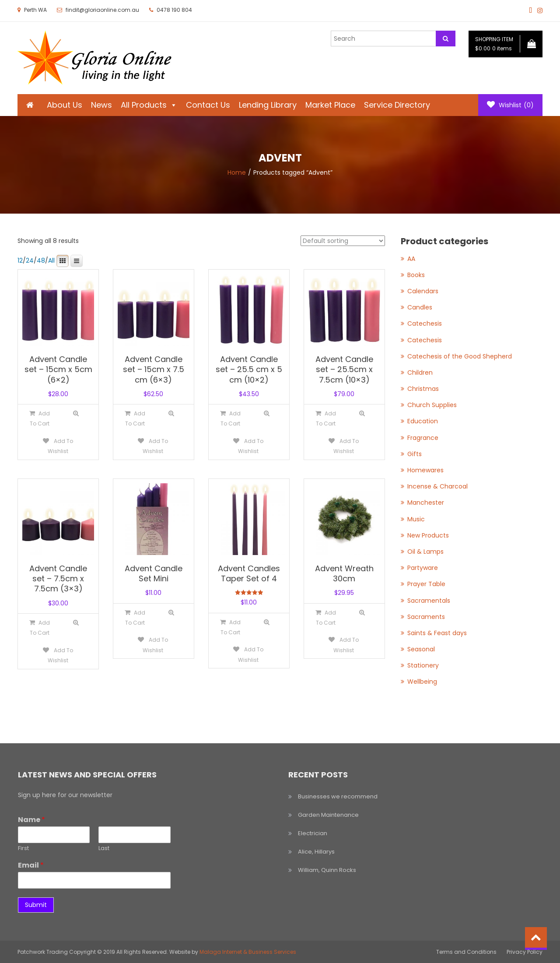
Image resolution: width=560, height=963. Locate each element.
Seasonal (421, 649)
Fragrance (423, 438)
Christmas (423, 389)
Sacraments (426, 617)
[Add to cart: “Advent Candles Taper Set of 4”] (230, 627)
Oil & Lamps (425, 552)
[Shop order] (343, 241)
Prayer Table (426, 584)
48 (41, 260)
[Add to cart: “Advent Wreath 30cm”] (326, 617)
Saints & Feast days (437, 633)
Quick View (76, 413)
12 (20, 260)
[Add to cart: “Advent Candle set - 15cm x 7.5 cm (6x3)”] (135, 418)
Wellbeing (422, 682)
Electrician (313, 833)
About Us (65, 105)
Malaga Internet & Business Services (248, 952)
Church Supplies (432, 405)
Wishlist (510, 105)
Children (420, 373)
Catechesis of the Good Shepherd (460, 356)
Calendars (423, 291)
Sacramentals (429, 601)
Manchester (426, 503)
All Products (149, 105)
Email (31, 866)
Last (104, 849)
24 (30, 260)
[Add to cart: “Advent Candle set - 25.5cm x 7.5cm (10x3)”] (326, 418)
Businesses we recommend (338, 796)
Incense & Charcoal (437, 486)
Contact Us (208, 105)
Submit (36, 905)
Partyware (423, 568)
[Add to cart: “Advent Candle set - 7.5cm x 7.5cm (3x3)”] (40, 627)
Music (416, 519)
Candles (420, 307)
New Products (428, 535)
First (23, 849)
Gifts (415, 454)
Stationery (423, 665)
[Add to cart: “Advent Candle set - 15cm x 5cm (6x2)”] (40, 418)
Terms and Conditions (466, 952)
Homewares (425, 470)
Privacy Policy (525, 952)
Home (237, 172)
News (101, 105)
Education (423, 421)
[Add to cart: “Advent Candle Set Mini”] (135, 617)
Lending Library (268, 105)
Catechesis (425, 323)
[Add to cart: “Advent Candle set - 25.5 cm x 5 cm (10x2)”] (230, 418)
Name (31, 820)
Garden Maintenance (328, 815)
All (51, 260)
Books (416, 275)
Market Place (330, 105)
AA (411, 259)
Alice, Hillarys (316, 852)
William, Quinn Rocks (327, 870)
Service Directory (397, 105)
